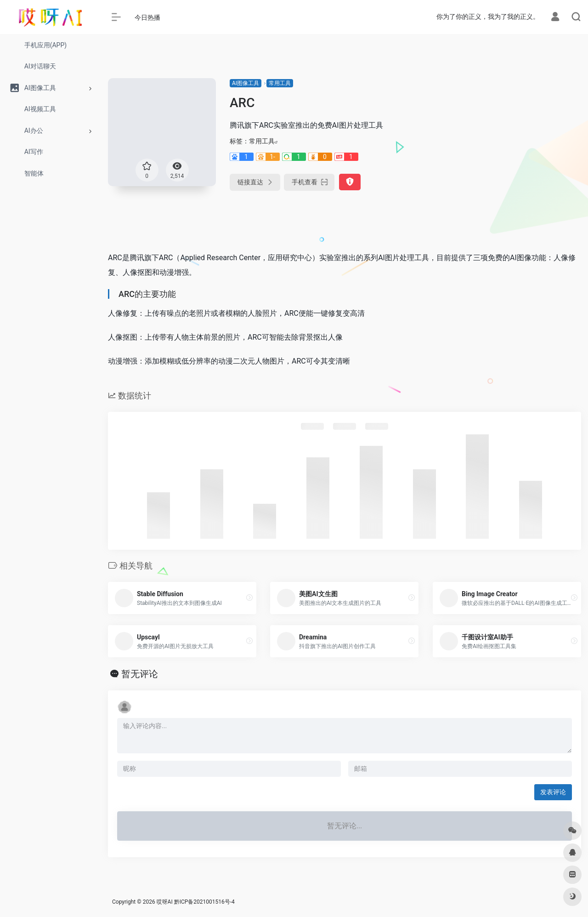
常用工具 (280, 83)
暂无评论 (140, 674)
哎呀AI (165, 902)
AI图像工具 (246, 83)
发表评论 (553, 792)
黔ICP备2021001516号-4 (204, 902)
